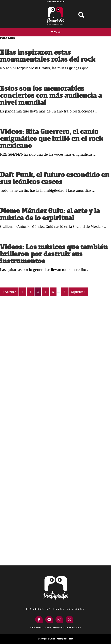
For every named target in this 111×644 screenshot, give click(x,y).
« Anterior (9, 292)
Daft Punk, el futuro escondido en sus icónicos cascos (55, 178)
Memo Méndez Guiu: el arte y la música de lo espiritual (50, 215)
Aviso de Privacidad (70, 628)
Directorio (36, 628)
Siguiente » (78, 292)
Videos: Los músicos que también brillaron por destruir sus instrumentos (54, 254)
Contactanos (51, 628)
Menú (57, 32)
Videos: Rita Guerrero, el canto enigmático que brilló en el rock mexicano (52, 139)
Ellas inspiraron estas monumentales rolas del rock (48, 56)
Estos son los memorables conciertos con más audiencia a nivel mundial (51, 96)
